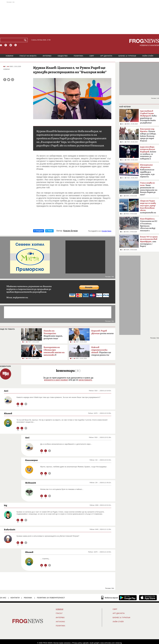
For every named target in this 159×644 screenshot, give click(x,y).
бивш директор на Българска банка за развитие (148, 117)
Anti (6, 391)
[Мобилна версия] (110, 598)
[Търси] (26, 40)
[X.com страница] (11, 45)
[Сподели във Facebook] (5, 80)
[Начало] (1, 45)
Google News (107, 231)
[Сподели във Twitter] (9, 80)
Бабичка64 (10, 529)
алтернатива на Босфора (148, 208)
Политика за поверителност (51, 598)
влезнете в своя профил (56, 380)
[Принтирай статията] (13, 80)
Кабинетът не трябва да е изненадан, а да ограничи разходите (147, 172)
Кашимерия (31, 460)
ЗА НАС (3, 598)
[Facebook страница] (6, 45)
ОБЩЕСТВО (63, 56)
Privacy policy (77, 643)
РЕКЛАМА (28, 598)
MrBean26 (31, 483)
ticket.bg (119, 643)
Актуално (60, 622)
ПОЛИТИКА (79, 56)
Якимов (8, 413)
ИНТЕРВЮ (47, 56)
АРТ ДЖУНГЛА (106, 56)
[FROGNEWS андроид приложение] (128, 598)
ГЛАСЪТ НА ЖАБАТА (28, 56)
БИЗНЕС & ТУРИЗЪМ (127, 56)
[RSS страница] (16, 45)
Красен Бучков (70, 231)
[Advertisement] (79, 18)
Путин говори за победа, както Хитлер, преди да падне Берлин (148, 135)
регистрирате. (85, 380)
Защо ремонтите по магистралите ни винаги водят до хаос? (149, 189)
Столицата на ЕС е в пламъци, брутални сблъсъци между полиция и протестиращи (149, 225)
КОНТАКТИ (15, 598)
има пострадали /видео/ (149, 241)
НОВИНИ (10, 56)
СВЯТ (92, 56)
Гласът (59, 613)
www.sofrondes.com (108, 643)
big (5, 505)
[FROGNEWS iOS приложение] (148, 598)
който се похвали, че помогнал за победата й (148, 153)
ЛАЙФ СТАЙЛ (148, 56)
